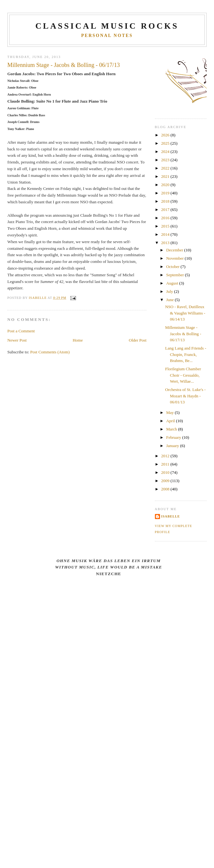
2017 (166, 210)
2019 (166, 193)
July (170, 291)
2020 (166, 185)
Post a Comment (21, 331)
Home (78, 340)
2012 (166, 456)
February (174, 437)
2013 (166, 243)
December (175, 250)
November (175, 258)
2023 (166, 160)
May (170, 412)
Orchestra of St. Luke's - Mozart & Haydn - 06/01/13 (185, 396)
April (171, 421)
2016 (166, 218)
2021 (166, 176)
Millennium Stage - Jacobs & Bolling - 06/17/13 (183, 334)
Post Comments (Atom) (50, 352)
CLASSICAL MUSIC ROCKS (107, 26)
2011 (166, 464)
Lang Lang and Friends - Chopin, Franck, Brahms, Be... (186, 354)
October (173, 267)
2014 (166, 234)
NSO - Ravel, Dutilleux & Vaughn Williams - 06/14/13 (185, 313)
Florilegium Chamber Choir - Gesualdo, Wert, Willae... (183, 375)
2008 (166, 489)
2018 (166, 201)
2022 (166, 168)
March (172, 429)
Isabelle (171, 516)
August (173, 283)
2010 (166, 472)
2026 (166, 135)
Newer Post (17, 340)
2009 (166, 481)
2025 (166, 143)
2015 (166, 226)
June (170, 300)
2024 (166, 152)
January (173, 446)
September (176, 275)
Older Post (138, 340)
